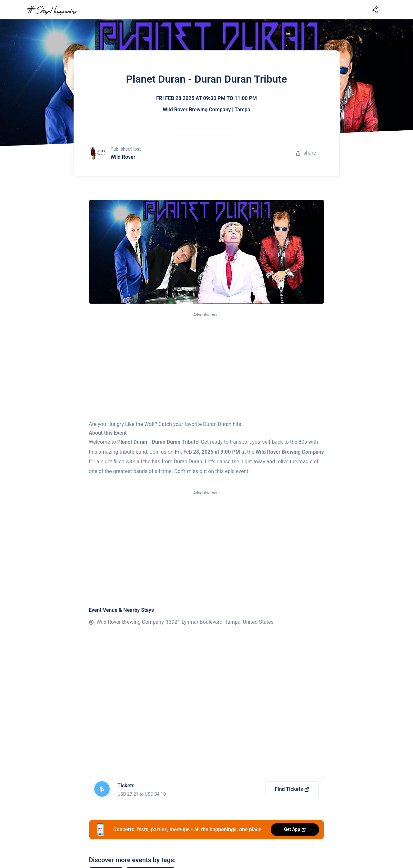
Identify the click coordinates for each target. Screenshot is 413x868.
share (306, 153)
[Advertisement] (206, 367)
